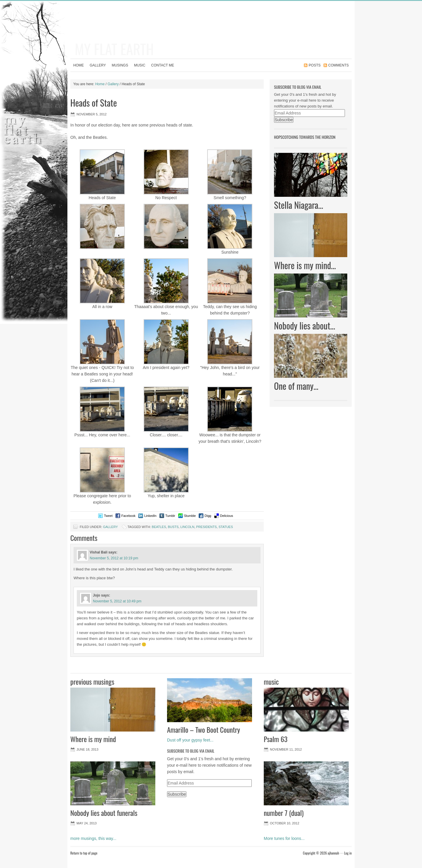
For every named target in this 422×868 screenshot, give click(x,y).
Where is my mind (93, 739)
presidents (206, 527)
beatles (159, 527)
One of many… (296, 386)
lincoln (187, 527)
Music (140, 65)
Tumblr (170, 516)
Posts (315, 65)
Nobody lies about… (305, 325)
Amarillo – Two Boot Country (204, 729)
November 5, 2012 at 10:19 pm (114, 558)
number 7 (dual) (284, 813)
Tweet (108, 516)
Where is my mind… (305, 265)
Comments (338, 65)
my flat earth (114, 49)
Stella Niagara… (299, 205)
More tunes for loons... (284, 838)
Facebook (128, 516)
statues (226, 527)
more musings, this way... (93, 838)
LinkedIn (150, 516)
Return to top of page (84, 853)
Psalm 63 (276, 739)
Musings (120, 65)
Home (79, 65)
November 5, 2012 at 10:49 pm (117, 601)
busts (173, 527)
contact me (163, 65)
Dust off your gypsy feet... (190, 740)
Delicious (227, 516)
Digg (208, 516)
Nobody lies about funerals (104, 813)
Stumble (190, 516)
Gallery (98, 65)
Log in (348, 853)
